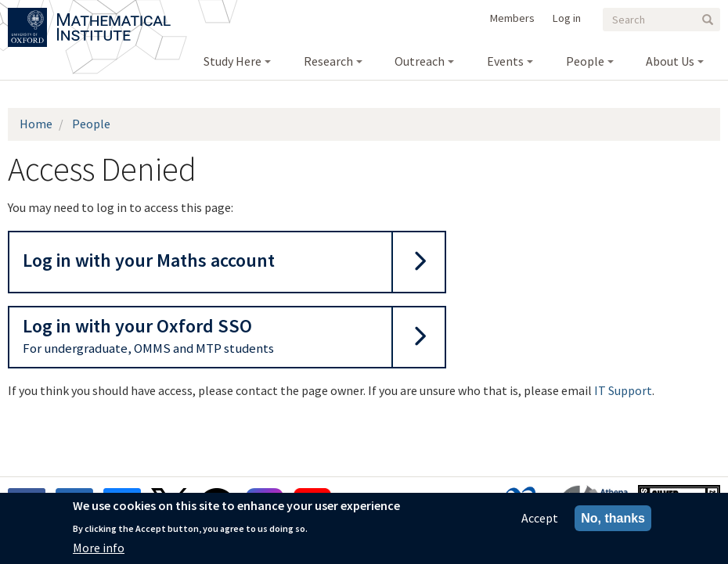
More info (99, 551)
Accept (540, 521)
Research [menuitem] (328, 61)
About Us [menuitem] (670, 61)
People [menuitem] (585, 61)
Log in (567, 18)
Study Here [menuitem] (232, 61)
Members (512, 18)
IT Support (623, 390)
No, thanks (613, 521)
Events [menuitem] (505, 61)
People (91, 124)
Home (36, 124)
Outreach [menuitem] (420, 61)
